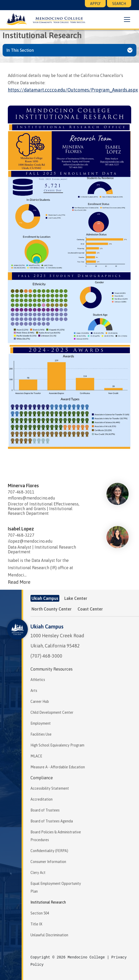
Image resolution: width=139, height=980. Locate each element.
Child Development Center (52, 712)
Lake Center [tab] (76, 598)
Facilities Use (41, 734)
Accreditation (42, 799)
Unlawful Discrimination (49, 935)
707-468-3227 (21, 535)
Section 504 (40, 913)
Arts (34, 691)
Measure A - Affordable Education (58, 767)
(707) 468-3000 (46, 656)
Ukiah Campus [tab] (45, 598)
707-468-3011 (21, 492)
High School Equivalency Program (57, 745)
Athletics (38, 680)
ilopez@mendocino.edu (30, 541)
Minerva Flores (23, 486)
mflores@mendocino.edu (31, 498)
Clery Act (38, 873)
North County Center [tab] (52, 609)
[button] (127, 20)
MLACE (36, 756)
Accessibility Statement (50, 788)
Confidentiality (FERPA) (49, 851)
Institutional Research (48, 902)
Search (119, 4)
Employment (41, 723)
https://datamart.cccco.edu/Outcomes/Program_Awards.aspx (73, 90)
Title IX (36, 924)
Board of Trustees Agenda (52, 821)
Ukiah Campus (47, 627)
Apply (95, 4)
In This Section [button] (20, 50)
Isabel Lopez (21, 529)
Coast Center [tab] (90, 609)
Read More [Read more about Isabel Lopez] (19, 582)
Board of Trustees (45, 810)
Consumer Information (48, 862)
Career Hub (40, 702)
